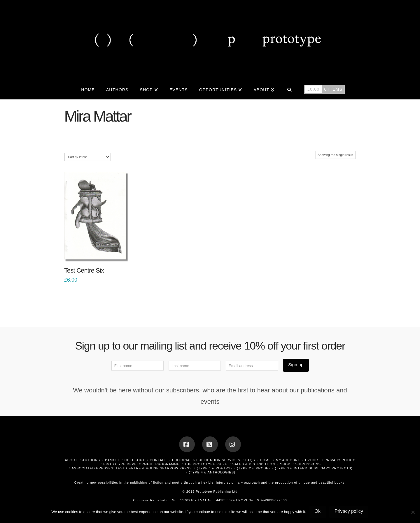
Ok (318, 511)
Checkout (135, 460)
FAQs (250, 460)
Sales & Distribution (254, 464)
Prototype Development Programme (141, 464)
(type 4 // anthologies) (212, 472)
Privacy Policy (340, 460)
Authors (91, 460)
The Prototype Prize (206, 464)
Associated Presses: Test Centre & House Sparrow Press (132, 468)
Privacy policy (349, 511)
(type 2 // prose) (253, 468)
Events (312, 460)
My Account (288, 460)
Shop (285, 464)
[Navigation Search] (289, 89)
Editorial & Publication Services (206, 460)
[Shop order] (87, 157)
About (71, 460)
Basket (112, 460)
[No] (413, 512)
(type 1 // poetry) (215, 468)
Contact (159, 460)
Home (266, 460)
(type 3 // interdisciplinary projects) (314, 468)
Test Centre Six (84, 270)
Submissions (308, 464)
